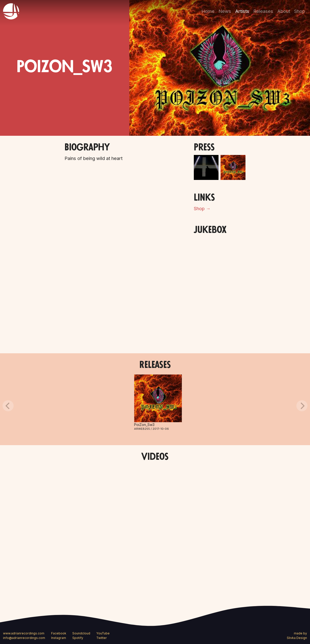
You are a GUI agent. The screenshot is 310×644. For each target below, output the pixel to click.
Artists (242, 11)
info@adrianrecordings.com (24, 638)
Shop (300, 11)
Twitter (102, 638)
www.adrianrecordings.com (24, 633)
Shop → (202, 208)
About (284, 11)
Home (208, 11)
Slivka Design (297, 638)
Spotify (78, 638)
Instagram (59, 638)
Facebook (59, 633)
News (225, 11)
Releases (263, 11)
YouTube (103, 633)
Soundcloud (81, 633)
